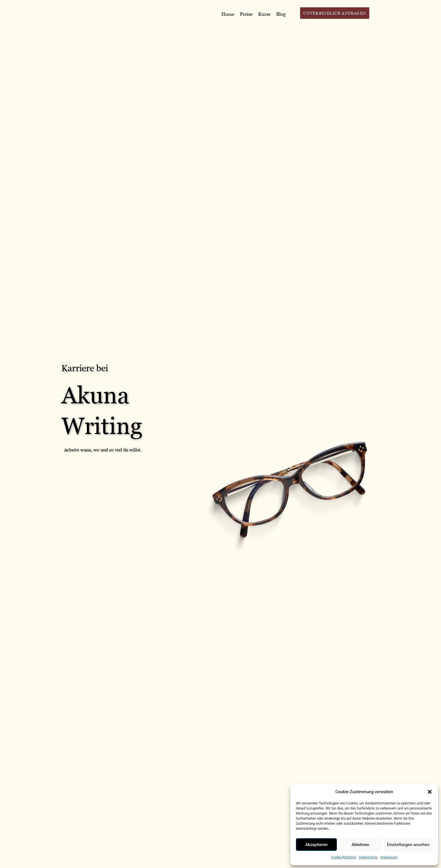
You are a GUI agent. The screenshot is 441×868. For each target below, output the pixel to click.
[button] (430, 792)
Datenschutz (368, 857)
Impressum (389, 857)
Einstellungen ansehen (408, 845)
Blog (281, 14)
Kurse (264, 14)
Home (228, 14)
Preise (246, 14)
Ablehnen (360, 845)
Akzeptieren (316, 845)
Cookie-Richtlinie (344, 857)
